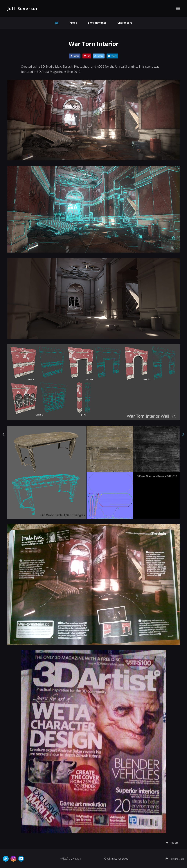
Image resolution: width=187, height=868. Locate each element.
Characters (125, 23)
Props (73, 23)
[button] (172, 843)
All (57, 23)
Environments (97, 23)
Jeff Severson (23, 8)
